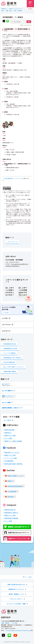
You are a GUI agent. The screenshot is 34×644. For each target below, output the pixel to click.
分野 (3, 11)
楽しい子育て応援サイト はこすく (14, 367)
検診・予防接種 (18, 11)
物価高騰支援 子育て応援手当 (12, 358)
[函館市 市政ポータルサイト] (9, 4)
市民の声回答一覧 (8, 325)
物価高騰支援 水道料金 (10, 348)
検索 (29, 22)
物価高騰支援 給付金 (10, 344)
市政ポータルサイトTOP (15, 9)
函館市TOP (4, 9)
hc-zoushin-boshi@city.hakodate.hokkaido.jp (17, 265)
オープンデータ (13, 242)
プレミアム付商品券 (10, 353)
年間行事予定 (6, 331)
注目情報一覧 (6, 318)
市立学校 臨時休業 (9, 362)
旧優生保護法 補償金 (10, 371)
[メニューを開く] (30, 4)
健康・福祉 (9, 11)
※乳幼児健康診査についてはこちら (13, 178)
